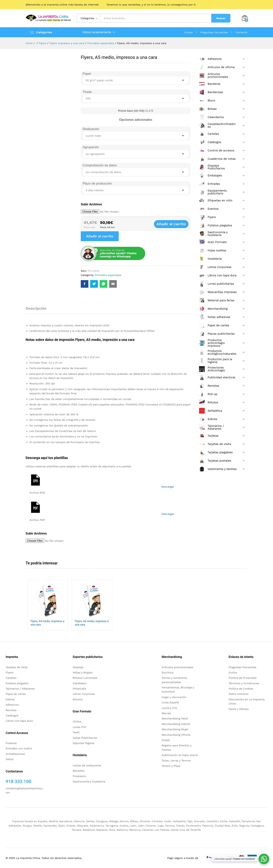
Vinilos (77, 722)
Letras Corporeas (84, 694)
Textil (76, 732)
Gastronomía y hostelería (89, 782)
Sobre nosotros (238, 694)
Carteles (11, 678)
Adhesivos (12, 705)
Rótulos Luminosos (85, 678)
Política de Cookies (241, 689)
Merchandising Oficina (176, 735)
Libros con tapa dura (19, 721)
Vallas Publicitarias (85, 738)
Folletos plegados (17, 683)
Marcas (166, 713)
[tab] (38, 310)
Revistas (11, 710)
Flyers (10, 672)
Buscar (221, 18)
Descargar (168, 487)
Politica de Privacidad (242, 678)
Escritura (168, 672)
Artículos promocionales (177, 667)
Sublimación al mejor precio (180, 755)
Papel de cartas (16, 694)
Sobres (10, 699)
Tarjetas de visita (17, 667)
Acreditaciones (15, 754)
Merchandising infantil (176, 724)
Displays (78, 667)
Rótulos (78, 699)
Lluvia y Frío (169, 708)
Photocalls (79, 689)
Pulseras (11, 743)
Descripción (36, 308)
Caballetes (79, 683)
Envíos (188, 32)
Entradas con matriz (19, 748)
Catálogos (12, 715)
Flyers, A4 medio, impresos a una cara (47, 623)
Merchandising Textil (175, 718)
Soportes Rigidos (84, 743)
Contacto (242, 32)
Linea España (170, 702)
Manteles (78, 771)
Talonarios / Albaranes (20, 689)
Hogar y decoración (174, 697)
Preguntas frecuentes (214, 32)
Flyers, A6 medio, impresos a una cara (92, 623)
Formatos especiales (108, 275)
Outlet (166, 740)
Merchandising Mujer (175, 729)
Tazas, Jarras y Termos (176, 760)
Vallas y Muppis (83, 672)
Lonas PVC (79, 727)
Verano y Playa (171, 766)
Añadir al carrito (175, 224)
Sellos (10, 759)
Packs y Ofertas (239, 709)
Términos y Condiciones (244, 683)
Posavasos (79, 776)
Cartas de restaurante (87, 765)
